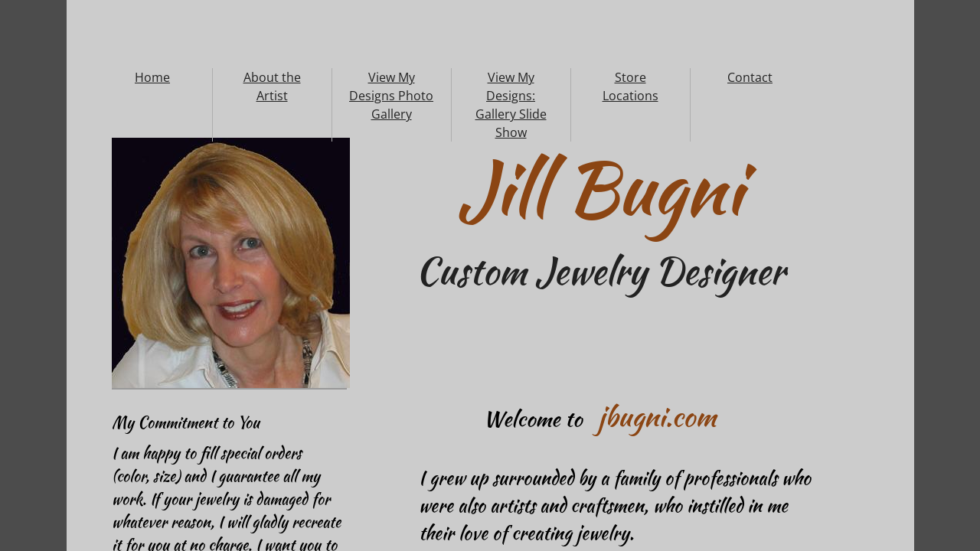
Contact (750, 77)
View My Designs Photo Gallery (391, 96)
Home (152, 77)
